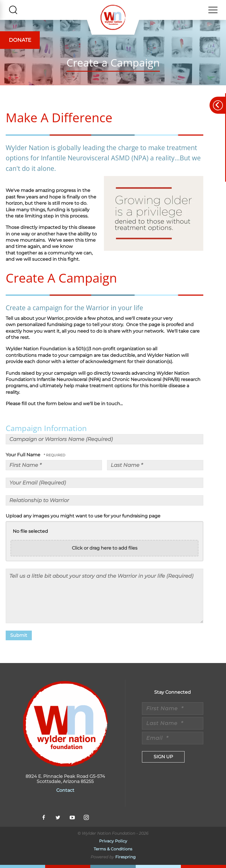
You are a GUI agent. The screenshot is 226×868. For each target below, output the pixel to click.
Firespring (125, 857)
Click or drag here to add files (105, 548)
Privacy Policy (113, 841)
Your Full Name (24, 455)
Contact (65, 790)
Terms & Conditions (113, 849)
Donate (20, 40)
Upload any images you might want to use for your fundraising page (83, 516)
